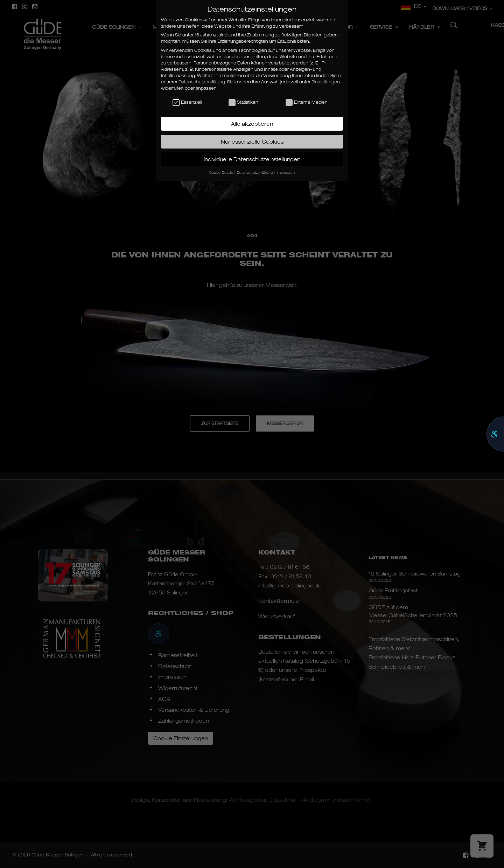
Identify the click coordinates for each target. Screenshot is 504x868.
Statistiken (243, 102)
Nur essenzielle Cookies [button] (252, 142)
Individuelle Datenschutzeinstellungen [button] (252, 159)
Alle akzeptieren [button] (252, 124)
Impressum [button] (286, 173)
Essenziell (187, 102)
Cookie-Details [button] (222, 173)
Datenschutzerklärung (202, 82)
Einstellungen (326, 82)
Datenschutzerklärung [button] (255, 173)
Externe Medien (307, 102)
